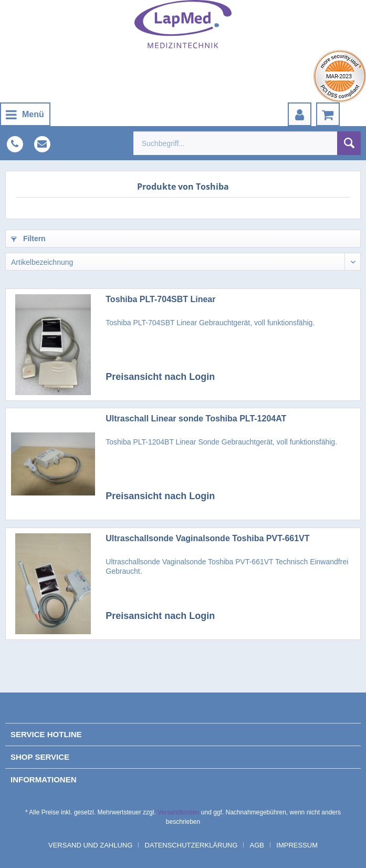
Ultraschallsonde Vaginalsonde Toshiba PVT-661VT (207, 538)
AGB (257, 845)
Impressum (297, 845)
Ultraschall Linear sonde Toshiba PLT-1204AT (196, 419)
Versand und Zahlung (90, 845)
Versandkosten (178, 812)
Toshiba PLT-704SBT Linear (160, 299)
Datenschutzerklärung (191, 845)
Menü (25, 113)
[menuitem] (25, 114)
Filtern (28, 239)
